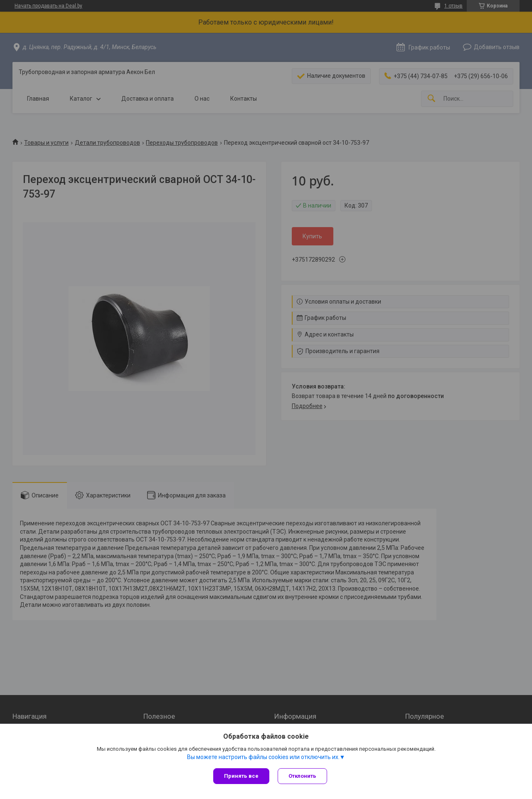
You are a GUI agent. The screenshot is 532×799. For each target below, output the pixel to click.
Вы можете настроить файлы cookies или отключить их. (263, 757)
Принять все (241, 776)
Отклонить (302, 776)
